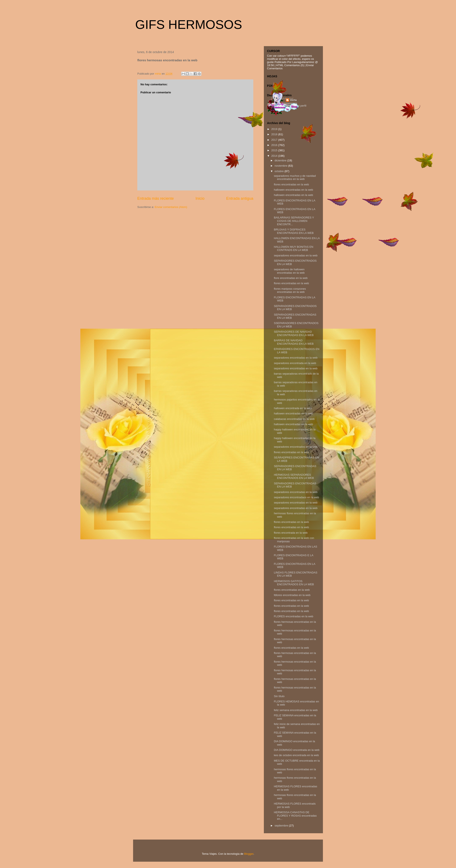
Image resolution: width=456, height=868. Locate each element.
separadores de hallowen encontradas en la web (289, 271)
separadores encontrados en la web (296, 447)
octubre (280, 171)
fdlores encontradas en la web (292, 595)
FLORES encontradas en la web (293, 616)
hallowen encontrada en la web (293, 408)
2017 (275, 140)
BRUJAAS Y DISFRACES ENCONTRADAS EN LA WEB (294, 231)
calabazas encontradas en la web (294, 419)
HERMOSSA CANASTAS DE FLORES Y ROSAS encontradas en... (295, 816)
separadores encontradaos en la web (296, 497)
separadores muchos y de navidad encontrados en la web (295, 177)
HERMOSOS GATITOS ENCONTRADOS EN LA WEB (294, 583)
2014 (275, 156)
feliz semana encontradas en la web (296, 710)
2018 (275, 134)
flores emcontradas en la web (292, 590)
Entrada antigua (240, 198)
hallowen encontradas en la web (293, 190)
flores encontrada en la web (291, 533)
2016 (275, 145)
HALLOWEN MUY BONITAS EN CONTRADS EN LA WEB (293, 248)
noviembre (281, 166)
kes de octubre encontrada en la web (296, 755)
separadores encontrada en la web (295, 363)
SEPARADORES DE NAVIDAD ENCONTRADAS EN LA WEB (294, 333)
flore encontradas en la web (291, 278)
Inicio (200, 198)
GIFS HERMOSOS (189, 25)
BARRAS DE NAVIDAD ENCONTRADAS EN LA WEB (294, 342)
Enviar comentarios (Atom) (171, 207)
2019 (275, 129)
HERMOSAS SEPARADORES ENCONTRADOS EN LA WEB (294, 476)
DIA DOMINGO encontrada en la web (297, 750)
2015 (275, 150)
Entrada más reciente (156, 198)
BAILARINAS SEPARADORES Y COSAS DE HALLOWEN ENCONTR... (294, 221)
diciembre (281, 160)
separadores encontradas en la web (296, 255)
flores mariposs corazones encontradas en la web (290, 290)
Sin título (279, 696)
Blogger (249, 854)
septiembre (282, 826)
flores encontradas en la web (291, 184)
